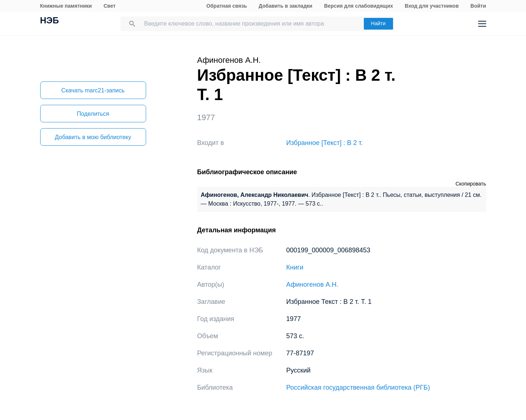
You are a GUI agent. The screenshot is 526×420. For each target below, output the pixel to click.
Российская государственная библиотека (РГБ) (358, 387)
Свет (109, 6)
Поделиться (93, 114)
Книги (295, 267)
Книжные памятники (66, 6)
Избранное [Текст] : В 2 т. (325, 143)
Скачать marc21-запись (93, 90)
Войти (478, 6)
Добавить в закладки (285, 6)
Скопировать (471, 184)
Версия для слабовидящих (359, 6)
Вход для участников (432, 6)
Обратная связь (227, 6)
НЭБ (50, 21)
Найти (378, 23)
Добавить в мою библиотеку (93, 137)
